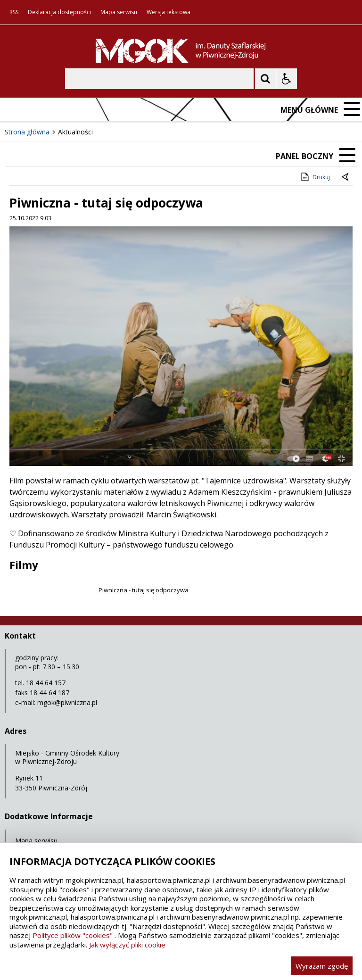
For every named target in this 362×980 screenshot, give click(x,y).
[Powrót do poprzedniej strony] (346, 177)
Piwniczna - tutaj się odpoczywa (143, 590)
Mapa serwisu (119, 12)
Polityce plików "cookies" (73, 935)
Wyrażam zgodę (322, 966)
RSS (14, 12)
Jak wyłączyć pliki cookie (127, 945)
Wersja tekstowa (169, 12)
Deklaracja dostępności (59, 12)
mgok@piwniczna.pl (67, 702)
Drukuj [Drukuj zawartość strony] (315, 177)
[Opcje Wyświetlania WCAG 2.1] (287, 79)
